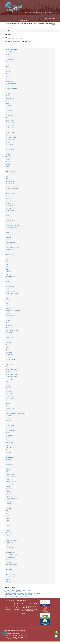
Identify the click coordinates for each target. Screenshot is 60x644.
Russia (8, 438)
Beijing (8, 67)
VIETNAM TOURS (14, 24)
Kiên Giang (8, 279)
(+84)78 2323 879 (9, 632)
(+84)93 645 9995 (17, 632)
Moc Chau (8, 318)
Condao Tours (9, 115)
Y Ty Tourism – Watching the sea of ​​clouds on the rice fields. (20, 37)
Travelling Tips (9, 543)
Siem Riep (8, 452)
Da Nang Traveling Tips (11, 150)
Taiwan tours (9, 479)
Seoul (7, 450)
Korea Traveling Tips (10, 291)
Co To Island (9, 113)
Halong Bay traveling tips (11, 213)
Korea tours (9, 289)
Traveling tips (9, 528)
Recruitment (9, 435)
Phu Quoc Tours (10, 401)
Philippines (8, 391)
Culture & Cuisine (10, 123)
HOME (8, 24)
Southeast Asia (9, 465)
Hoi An (7, 233)
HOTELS (40, 24)
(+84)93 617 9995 (17, 637)
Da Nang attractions (10, 145)
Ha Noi (8, 201)
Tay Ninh (8, 491)
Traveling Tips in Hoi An (11, 540)
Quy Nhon (8, 428)
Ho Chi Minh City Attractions (12, 225)
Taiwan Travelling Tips (11, 482)
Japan (7, 269)
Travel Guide (9, 523)
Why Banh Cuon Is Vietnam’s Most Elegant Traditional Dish (17, 592)
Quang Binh (9, 416)
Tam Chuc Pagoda (10, 484)
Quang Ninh (9, 423)
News (7, 345)
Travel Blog (26, 12)
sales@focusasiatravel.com (13, 633)
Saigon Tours (9, 440)
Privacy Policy (39, 12)
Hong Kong (8, 237)
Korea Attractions (10, 286)
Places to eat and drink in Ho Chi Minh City (15, 413)
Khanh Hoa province (10, 277)
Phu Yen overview (10, 408)
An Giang (8, 54)
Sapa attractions (10, 443)
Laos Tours (8, 306)
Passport (8, 384)
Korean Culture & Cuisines (12, 294)
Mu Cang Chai (9, 323)
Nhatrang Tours (9, 355)
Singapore (8, 455)
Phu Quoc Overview (10, 399)
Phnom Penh (9, 394)
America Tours (9, 52)
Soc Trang (8, 460)
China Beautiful (9, 106)
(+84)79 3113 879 (9, 637)
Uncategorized (9, 548)
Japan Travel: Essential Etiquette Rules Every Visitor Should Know (19, 596)
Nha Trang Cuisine (10, 352)
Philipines (8, 389)
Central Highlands (10, 98)
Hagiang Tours (9, 206)
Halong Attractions (10, 211)
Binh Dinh (8, 71)
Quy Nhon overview (10, 433)
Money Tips (9, 320)
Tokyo (7, 511)
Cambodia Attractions (11, 84)
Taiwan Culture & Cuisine (11, 477)
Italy (7, 267)
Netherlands (9, 340)
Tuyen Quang (9, 545)
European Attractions (11, 172)
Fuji (7, 179)
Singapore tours (9, 457)
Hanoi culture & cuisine (11, 220)
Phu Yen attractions (10, 406)
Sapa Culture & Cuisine (11, 445)
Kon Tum (8, 281)
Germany (8, 186)
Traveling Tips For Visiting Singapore (14, 538)
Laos (7, 303)
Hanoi (7, 215)
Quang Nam (9, 418)
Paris (7, 382)
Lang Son (8, 298)
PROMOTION (45, 24)
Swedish (8, 469)
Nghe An (8, 347)
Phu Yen (8, 403)
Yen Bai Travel (9, 582)
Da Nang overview (10, 147)
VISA (50, 24)
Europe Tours (9, 169)
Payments (44, 12)
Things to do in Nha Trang (12, 499)
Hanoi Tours (9, 223)
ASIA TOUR (30, 24)
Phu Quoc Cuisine (10, 396)
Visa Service (9, 569)
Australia (8, 57)
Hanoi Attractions (10, 218)
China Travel (9, 110)
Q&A (6, 608)
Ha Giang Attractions (11, 194)
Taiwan (8, 472)
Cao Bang (8, 96)
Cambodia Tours (10, 86)
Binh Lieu (8, 76)
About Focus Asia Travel (11, 49)
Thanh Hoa (8, 496)
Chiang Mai (9, 101)
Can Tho (8, 91)
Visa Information (10, 567)
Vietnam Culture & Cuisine (12, 555)
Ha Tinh (8, 203)
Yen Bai (8, 579)
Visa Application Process (11, 565)
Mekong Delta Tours (10, 313)
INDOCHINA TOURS (22, 24)
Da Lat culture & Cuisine (11, 137)
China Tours (9, 108)
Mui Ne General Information (12, 330)
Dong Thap (8, 154)
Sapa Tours (9, 447)
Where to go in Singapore (11, 577)
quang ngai (8, 421)
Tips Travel (8, 508)
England (8, 164)
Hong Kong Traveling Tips (12, 245)
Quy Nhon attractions (11, 430)
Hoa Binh (8, 230)
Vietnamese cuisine (10, 560)
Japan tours (9, 272)
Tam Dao (8, 486)
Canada (8, 93)
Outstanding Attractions (11, 369)
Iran (7, 264)
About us (7, 604)
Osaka (7, 367)
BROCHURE (8, 27)
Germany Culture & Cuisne (12, 189)
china (7, 103)
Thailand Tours (9, 494)
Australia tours (9, 59)
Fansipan (8, 174)
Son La (8, 462)
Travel (7, 518)
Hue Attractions (9, 250)
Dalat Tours (9, 152)
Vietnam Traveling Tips (11, 557)
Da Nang (8, 142)
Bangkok (8, 64)
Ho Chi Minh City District (11, 228)
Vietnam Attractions (10, 552)
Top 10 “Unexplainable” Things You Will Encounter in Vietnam (18, 590)
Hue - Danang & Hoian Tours (12, 247)
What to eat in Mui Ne (11, 574)
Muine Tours (9, 333)
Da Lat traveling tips (10, 140)
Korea (7, 284)
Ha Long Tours (9, 196)
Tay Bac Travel (9, 489)
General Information (10, 181)
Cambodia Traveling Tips (11, 89)
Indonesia (8, 262)
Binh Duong (9, 74)
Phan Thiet (8, 386)
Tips (7, 506)
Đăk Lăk (8, 162)
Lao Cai (8, 301)
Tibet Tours (9, 501)
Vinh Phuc (8, 562)
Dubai (7, 159)
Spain (7, 467)
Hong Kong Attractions (11, 242)
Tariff (30, 12)
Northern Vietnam (10, 364)
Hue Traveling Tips (10, 255)
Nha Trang (8, 350)
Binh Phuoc (9, 79)
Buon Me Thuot (9, 81)
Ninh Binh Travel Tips (11, 360)
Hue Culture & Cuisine (11, 252)
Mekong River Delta (10, 316)
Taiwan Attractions (10, 474)
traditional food (9, 516)
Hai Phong (8, 208)
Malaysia (8, 308)
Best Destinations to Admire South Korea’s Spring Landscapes (18, 595)
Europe (8, 167)
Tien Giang (8, 504)
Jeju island (8, 274)
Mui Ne (8, 328)
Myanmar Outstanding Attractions (13, 335)
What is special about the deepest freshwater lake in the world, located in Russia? (22, 593)
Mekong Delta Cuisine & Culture (13, 311)
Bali (7, 62)
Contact (34, 12)
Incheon (8, 257)
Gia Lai (8, 191)
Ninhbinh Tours (9, 362)
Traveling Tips (9, 526)
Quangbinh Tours (10, 425)
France (8, 176)
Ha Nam (8, 198)
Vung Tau (8, 572)
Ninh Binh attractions (11, 357)
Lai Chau (8, 296)
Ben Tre (8, 69)
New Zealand (9, 342)
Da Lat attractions (10, 135)
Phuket (8, 411)
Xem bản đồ (25, 632)
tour (7, 513)
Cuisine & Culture (10, 120)
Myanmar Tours (9, 338)
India (7, 259)
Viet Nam (8, 550)
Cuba (7, 118)
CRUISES (35, 24)
